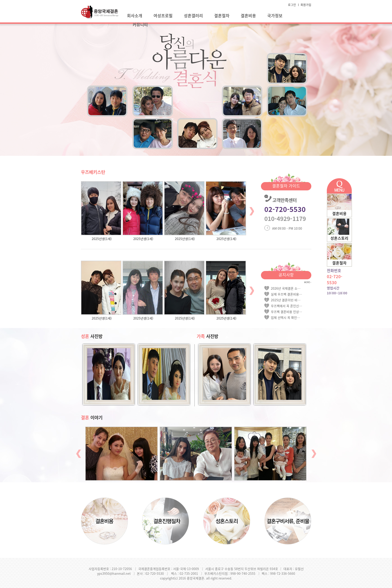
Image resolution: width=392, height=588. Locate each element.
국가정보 (275, 16)
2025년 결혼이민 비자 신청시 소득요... (287, 300)
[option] (102, 211)
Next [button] (252, 211)
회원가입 (306, 5)
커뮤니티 (140, 25)
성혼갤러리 (193, 16)
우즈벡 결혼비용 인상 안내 (287, 312)
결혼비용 (248, 16)
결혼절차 (222, 16)
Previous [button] (79, 454)
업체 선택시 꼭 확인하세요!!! (287, 317)
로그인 (292, 5)
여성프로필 (163, 16)
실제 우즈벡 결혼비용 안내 (287, 294)
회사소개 (135, 16)
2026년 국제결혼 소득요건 (287, 288)
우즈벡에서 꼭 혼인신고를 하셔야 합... (287, 306)
